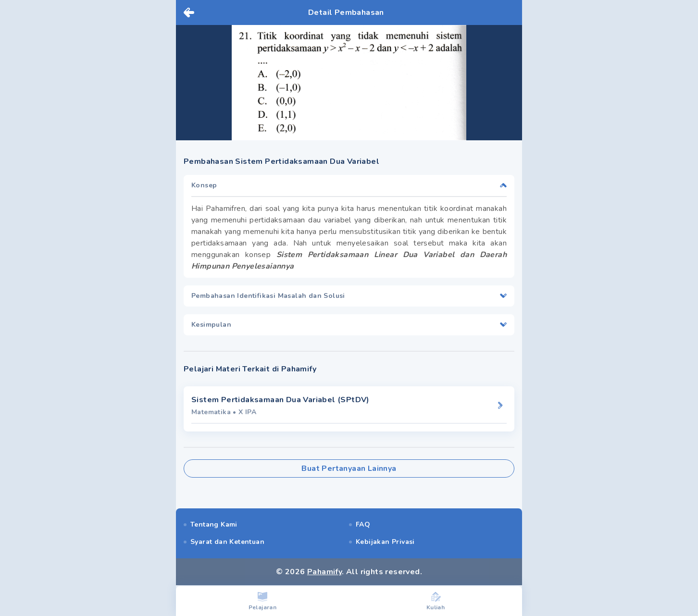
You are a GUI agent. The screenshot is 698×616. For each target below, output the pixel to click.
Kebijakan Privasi (385, 542)
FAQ (363, 524)
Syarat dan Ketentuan (227, 542)
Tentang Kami (214, 524)
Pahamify (324, 572)
